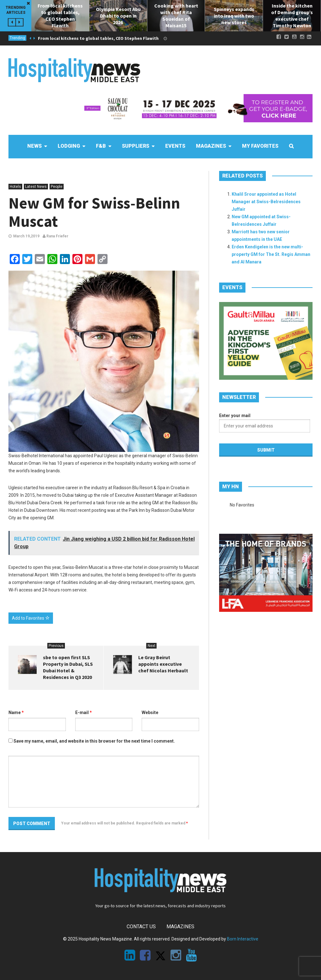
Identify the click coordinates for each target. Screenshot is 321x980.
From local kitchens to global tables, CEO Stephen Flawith (98, 38)
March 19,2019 (26, 236)
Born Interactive (243, 939)
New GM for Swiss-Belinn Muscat (94, 212)
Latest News (36, 187)
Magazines (180, 927)
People (57, 187)
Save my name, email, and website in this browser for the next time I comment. (94, 741)
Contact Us (141, 927)
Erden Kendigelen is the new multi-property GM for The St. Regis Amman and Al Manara (271, 254)
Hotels (15, 187)
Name (16, 712)
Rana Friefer (55, 236)
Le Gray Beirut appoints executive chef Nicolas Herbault (163, 664)
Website (150, 712)
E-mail (84, 712)
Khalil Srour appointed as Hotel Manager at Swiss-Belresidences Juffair (266, 202)
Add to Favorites (31, 618)
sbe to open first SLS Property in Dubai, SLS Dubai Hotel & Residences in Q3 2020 (68, 667)
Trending (17, 38)
